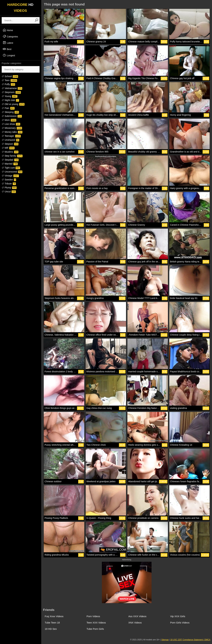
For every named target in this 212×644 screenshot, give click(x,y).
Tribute (9, 184)
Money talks (12, 132)
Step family (12, 156)
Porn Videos (93, 616)
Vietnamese (12, 88)
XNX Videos (135, 623)
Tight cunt (11, 168)
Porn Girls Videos (180, 623)
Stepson (10, 144)
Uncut (9, 192)
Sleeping (10, 112)
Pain (8, 108)
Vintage (10, 176)
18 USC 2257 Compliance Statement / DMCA (190, 640)
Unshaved (10, 140)
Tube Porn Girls (95, 629)
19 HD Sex (51, 629)
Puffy (8, 84)
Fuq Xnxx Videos (54, 616)
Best (7, 49)
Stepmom (11, 92)
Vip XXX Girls (178, 616)
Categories (10, 36)
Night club (10, 100)
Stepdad (10, 160)
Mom (9, 120)
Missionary (12, 128)
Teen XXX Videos (96, 623)
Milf (8, 148)
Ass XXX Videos (137, 616)
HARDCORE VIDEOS (20, 8)
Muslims (10, 152)
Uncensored (12, 172)
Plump (9, 188)
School (10, 76)
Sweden (9, 180)
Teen (9, 80)
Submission (12, 116)
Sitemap (165, 640)
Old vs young (13, 104)
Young (10, 96)
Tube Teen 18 (52, 623)
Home (8, 30)
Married (10, 164)
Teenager (11, 136)
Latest (8, 43)
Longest (9, 55)
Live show (11, 124)
